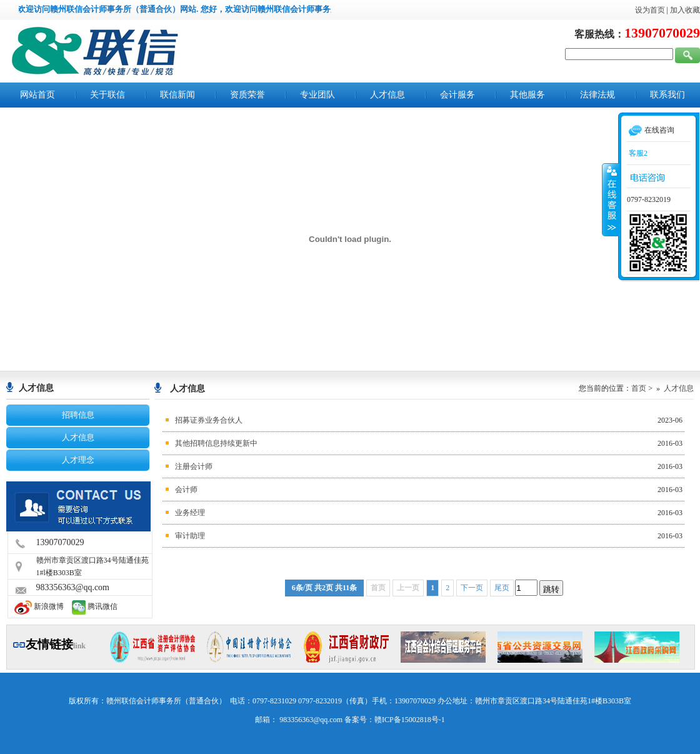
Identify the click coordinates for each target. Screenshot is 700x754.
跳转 (551, 589)
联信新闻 (177, 95)
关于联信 (107, 95)
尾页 (502, 588)
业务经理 (190, 513)
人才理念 (78, 460)
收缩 (611, 199)
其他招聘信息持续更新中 (216, 443)
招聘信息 (78, 415)
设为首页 (650, 10)
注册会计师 (194, 466)
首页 (639, 388)
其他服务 (527, 95)
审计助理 (190, 536)
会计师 (186, 490)
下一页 (472, 588)
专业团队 (317, 95)
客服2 (637, 153)
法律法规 (597, 95)
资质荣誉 (247, 95)
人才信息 (387, 95)
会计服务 (457, 95)
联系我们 (667, 95)
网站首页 (37, 95)
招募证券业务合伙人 (209, 420)
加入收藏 (685, 10)
